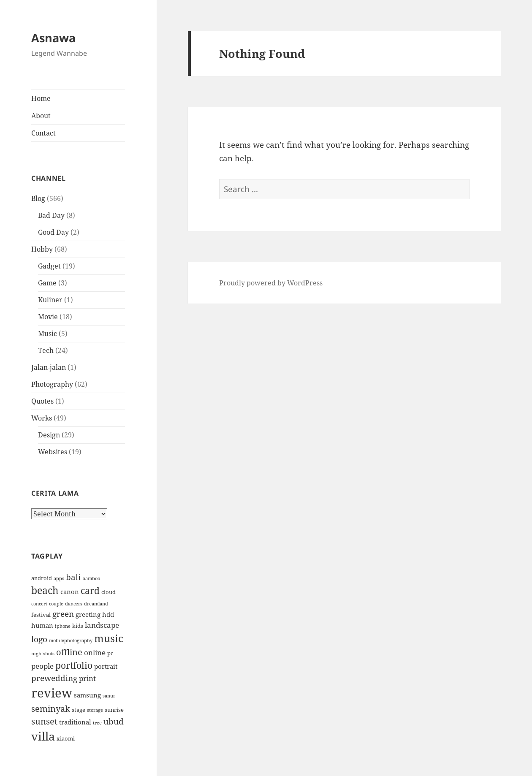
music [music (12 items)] (109, 638)
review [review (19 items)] (52, 693)
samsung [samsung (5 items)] (87, 695)
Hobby (42, 249)
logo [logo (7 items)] (39, 639)
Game (47, 283)
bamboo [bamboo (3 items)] (91, 578)
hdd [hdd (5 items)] (108, 614)
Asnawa (53, 38)
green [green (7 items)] (63, 614)
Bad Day (51, 215)
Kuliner (50, 300)
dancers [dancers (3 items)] (74, 604)
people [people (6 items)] (42, 666)
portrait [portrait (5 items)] (106, 666)
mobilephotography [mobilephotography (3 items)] (71, 640)
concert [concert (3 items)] (39, 604)
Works (42, 418)
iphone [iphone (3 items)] (63, 626)
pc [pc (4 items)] (110, 653)
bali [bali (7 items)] (73, 577)
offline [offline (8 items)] (69, 652)
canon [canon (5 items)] (70, 591)
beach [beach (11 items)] (45, 590)
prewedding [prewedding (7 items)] (54, 678)
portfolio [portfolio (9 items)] (74, 665)
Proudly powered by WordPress (271, 283)
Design (49, 435)
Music (47, 334)
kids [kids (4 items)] (78, 626)
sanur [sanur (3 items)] (109, 696)
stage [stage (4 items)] (79, 710)
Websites (53, 452)
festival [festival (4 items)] (41, 615)
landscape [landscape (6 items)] (102, 625)
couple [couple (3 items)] (56, 604)
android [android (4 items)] (42, 578)
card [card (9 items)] (90, 590)
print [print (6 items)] (87, 678)
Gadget (49, 266)
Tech (46, 350)
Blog (38, 198)
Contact (43, 133)
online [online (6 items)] (95, 652)
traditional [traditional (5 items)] (75, 722)
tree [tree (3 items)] (97, 723)
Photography (52, 384)
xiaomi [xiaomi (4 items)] (66, 738)
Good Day (53, 232)
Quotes (42, 401)
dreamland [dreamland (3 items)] (96, 604)
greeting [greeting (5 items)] (88, 614)
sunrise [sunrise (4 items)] (114, 710)
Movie (48, 317)
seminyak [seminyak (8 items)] (51, 709)
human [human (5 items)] (42, 625)
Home (41, 98)
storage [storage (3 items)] (95, 710)
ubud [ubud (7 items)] (114, 721)
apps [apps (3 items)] (59, 578)
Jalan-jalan (49, 367)
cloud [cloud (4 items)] (109, 592)
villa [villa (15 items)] (43, 736)
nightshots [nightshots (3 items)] (43, 654)
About (41, 116)
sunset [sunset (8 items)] (44, 721)
